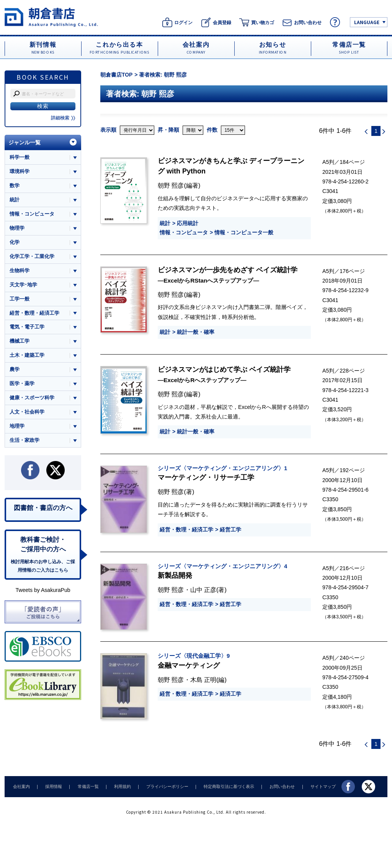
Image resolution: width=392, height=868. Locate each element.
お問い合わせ (272, 786)
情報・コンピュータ (184, 232)
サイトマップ (311, 786)
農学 (15, 371)
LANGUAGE (367, 22)
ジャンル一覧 (24, 142)
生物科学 (20, 271)
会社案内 (21, 786)
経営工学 (230, 530)
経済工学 (230, 694)
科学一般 (20, 157)
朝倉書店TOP (117, 75)
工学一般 (20, 300)
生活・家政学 (24, 442)
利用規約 (117, 786)
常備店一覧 (84, 786)
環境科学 (20, 171)
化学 (15, 243)
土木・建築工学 (27, 357)
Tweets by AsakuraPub (43, 593)
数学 (15, 186)
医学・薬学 (22, 385)
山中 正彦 (203, 590)
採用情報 (51, 786)
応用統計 (188, 223)
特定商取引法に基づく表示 (220, 786)
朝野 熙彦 (171, 185)
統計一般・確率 (196, 332)
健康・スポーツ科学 (32, 400)
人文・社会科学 (27, 414)
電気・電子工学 (27, 328)
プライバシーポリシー (160, 786)
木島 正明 (203, 680)
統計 (165, 223)
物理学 (17, 228)
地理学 (17, 428)
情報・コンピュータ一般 (244, 232)
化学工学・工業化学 (32, 257)
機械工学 (20, 342)
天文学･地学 (23, 285)
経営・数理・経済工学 (186, 530)
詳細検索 (63, 118)
